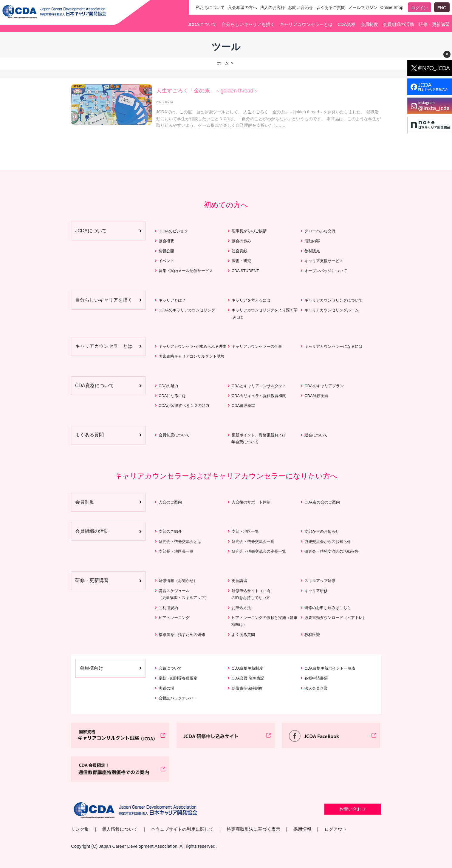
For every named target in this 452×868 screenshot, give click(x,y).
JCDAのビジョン (173, 231)
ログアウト (336, 829)
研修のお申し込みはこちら (328, 608)
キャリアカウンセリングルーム (332, 310)
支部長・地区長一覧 (176, 551)
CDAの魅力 (168, 386)
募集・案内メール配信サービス (186, 271)
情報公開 (166, 251)
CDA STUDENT (245, 271)
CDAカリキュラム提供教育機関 (259, 396)
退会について (316, 435)
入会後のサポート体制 (251, 502)
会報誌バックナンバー (178, 698)
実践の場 (166, 688)
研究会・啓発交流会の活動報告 (332, 551)
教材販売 (312, 251)
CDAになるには (172, 396)
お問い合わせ (301, 7)
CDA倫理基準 (243, 406)
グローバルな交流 (320, 231)
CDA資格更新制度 (247, 668)
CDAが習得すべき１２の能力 (184, 406)
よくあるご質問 (331, 7)
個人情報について (120, 829)
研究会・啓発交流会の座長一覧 (259, 551)
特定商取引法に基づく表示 (253, 829)
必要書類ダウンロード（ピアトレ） (335, 618)
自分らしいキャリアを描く (248, 24)
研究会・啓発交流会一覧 (253, 542)
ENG (442, 8)
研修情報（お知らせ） (178, 581)
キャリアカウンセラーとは (306, 24)
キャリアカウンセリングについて (333, 300)
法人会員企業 (316, 688)
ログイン (420, 8)
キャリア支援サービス (324, 261)
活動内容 (312, 241)
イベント (166, 261)
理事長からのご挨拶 (249, 231)
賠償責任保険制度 (247, 688)
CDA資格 (347, 24)
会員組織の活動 (398, 24)
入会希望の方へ (242, 7)
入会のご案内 (170, 502)
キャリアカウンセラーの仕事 (257, 346)
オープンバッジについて (326, 271)
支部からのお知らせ (322, 531)
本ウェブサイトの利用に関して (182, 829)
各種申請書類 (316, 678)
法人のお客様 (273, 7)
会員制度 (369, 24)
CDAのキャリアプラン (324, 386)
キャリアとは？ (172, 300)
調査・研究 (241, 261)
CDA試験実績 (316, 396)
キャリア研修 (316, 591)
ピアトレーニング (174, 618)
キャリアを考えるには (251, 300)
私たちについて (210, 7)
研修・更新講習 (434, 24)
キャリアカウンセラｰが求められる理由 (193, 346)
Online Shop (392, 7)
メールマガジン (363, 7)
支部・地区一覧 (245, 531)
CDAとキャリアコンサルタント (259, 386)
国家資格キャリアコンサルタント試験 (192, 356)
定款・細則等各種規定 (178, 678)
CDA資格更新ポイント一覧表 (330, 668)
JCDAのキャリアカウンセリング (187, 310)
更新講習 (239, 581)
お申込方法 (241, 608)
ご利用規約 (168, 608)
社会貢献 (239, 251)
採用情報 (302, 829)
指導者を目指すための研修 (182, 635)
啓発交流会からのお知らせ (328, 542)
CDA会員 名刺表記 (248, 678)
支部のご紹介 (170, 531)
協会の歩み (241, 241)
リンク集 (80, 829)
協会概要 (166, 241)
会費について (170, 668)
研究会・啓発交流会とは (180, 542)
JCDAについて (202, 24)
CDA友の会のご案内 (322, 502)
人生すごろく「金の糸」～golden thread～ (208, 91)
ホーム (223, 63)
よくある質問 (243, 635)
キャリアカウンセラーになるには (333, 346)
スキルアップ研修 (320, 581)
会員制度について (174, 435)
